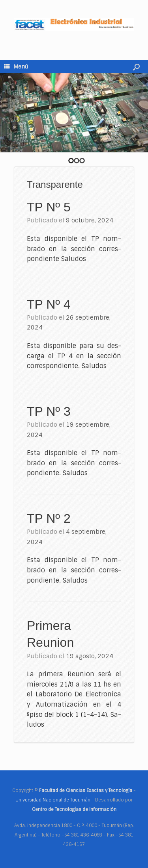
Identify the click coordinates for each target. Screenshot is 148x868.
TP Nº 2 (49, 518)
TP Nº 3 (49, 411)
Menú (16, 67)
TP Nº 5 (49, 207)
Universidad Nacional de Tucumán (53, 800)
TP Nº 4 (49, 304)
